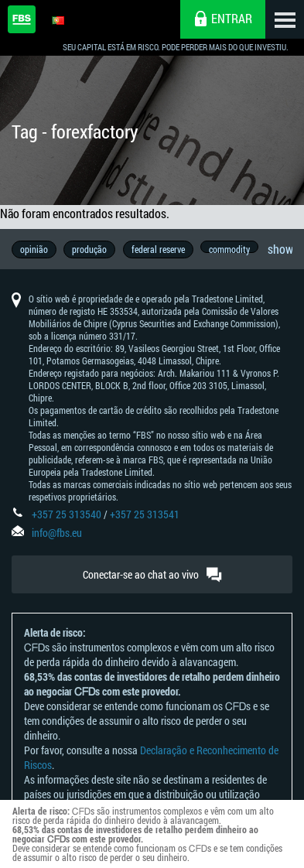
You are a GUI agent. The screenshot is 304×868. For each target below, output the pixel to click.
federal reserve (159, 249)
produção (90, 249)
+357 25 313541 (145, 516)
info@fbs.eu (57, 534)
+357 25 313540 (67, 516)
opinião (34, 249)
